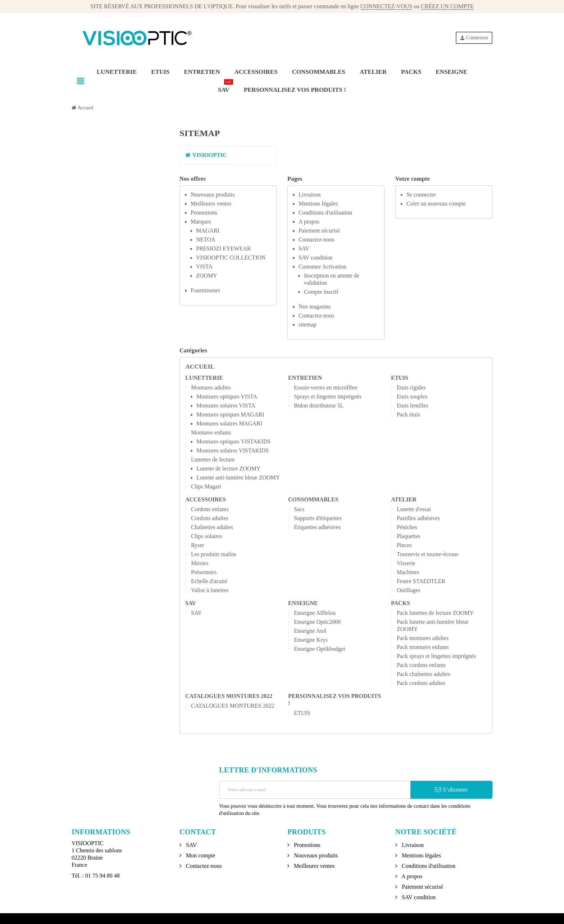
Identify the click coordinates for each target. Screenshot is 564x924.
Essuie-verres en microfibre (326, 387)
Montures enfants (211, 432)
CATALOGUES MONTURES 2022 (229, 696)
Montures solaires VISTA (226, 405)
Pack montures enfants (423, 647)
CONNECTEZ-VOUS (386, 6)
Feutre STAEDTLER (421, 581)
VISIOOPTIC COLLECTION (231, 258)
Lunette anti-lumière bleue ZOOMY (238, 477)
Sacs (299, 509)
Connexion (474, 38)
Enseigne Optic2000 (317, 622)
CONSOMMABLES (313, 499)
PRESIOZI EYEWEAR (223, 249)
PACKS (401, 603)
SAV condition (315, 258)
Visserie (406, 563)
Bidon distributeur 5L (319, 405)
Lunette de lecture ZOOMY (228, 468)
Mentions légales (318, 204)
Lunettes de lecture (213, 459)
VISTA (204, 267)
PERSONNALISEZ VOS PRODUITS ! (335, 700)
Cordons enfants (210, 509)
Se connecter (421, 195)
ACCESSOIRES (206, 499)
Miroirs (200, 563)
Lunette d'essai (414, 509)
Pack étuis (408, 414)
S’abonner (451, 790)
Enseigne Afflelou (315, 613)
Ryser (198, 545)
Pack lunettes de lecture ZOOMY (435, 613)
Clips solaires (207, 536)
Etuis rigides (411, 387)
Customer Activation (322, 267)
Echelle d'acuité (209, 581)
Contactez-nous (317, 240)
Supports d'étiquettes (318, 518)
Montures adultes (211, 387)
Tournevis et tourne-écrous (427, 554)
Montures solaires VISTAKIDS (233, 450)
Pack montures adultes (423, 638)
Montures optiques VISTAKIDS (233, 441)
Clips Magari (206, 486)
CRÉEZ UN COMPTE (447, 6)
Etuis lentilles (413, 405)
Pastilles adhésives (418, 518)
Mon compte (200, 855)
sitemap (308, 324)
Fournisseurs (205, 290)
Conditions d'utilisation (325, 213)
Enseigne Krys (311, 640)
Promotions (204, 213)
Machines (408, 572)
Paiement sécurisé (319, 231)
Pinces (404, 545)
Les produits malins (214, 554)
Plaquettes (409, 536)
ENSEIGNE (303, 603)
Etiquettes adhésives (317, 527)
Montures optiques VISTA (227, 396)
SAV (304, 249)
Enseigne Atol (310, 631)
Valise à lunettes (210, 590)
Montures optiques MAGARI (230, 414)
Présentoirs (204, 572)
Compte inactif (321, 292)
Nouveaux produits (213, 195)
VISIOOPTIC (206, 155)
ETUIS (400, 378)
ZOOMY (207, 276)
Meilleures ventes (211, 204)
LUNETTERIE (204, 378)
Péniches (407, 527)
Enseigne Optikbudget (320, 649)
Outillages (409, 590)
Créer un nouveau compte (436, 204)
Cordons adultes (210, 518)
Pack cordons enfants (421, 665)
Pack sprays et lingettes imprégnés (436, 656)
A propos (309, 222)
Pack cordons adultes (421, 683)
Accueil (200, 366)
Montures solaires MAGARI (229, 423)
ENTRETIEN (305, 378)
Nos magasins (315, 307)
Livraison (310, 195)
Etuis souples (412, 396)
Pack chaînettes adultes (423, 674)
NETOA (206, 240)
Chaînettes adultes (212, 527)
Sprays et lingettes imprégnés (328, 396)
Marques (201, 222)
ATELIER (404, 499)
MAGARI (208, 231)
